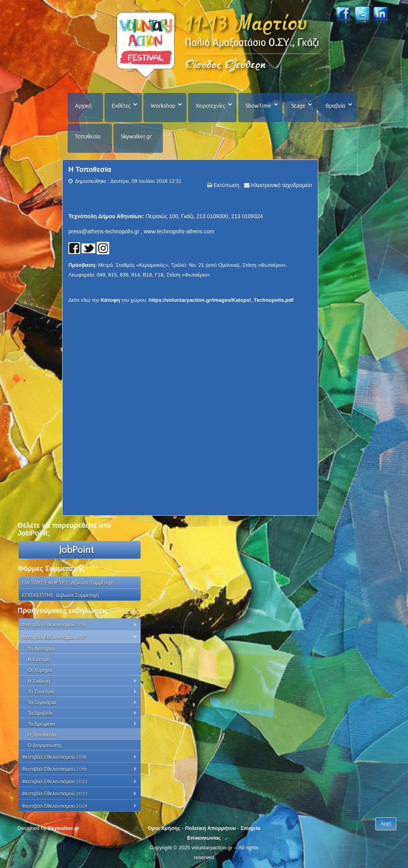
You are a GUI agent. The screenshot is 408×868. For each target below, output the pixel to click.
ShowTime (258, 106)
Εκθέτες (121, 106)
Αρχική (83, 106)
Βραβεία (336, 106)
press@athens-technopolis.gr (104, 231)
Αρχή (386, 824)
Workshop (163, 106)
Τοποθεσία (88, 136)
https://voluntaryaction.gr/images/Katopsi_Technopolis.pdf (221, 300)
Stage (298, 106)
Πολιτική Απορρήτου (210, 828)
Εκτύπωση (226, 185)
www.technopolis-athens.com (179, 231)
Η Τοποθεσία (90, 170)
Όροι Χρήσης (164, 828)
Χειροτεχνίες (210, 106)
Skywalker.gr (136, 136)
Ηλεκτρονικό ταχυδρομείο (281, 185)
